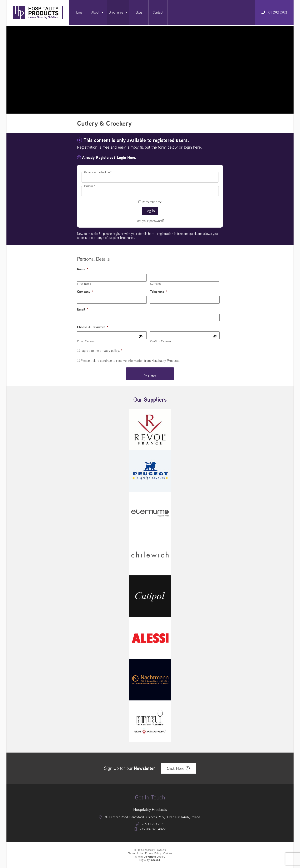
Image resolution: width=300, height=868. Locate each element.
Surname (156, 284)
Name (83, 269)
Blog (139, 12)
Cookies (168, 853)
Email (83, 310)
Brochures (118, 12)
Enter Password (87, 341)
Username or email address (98, 172)
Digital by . (150, 860)
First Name (84, 284)
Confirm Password (162, 341)
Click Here (178, 768)
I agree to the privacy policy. (101, 351)
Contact (158, 12)
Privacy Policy (153, 853)
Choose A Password (93, 327)
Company (85, 292)
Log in (150, 211)
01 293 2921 (274, 12)
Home (79, 12)
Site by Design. (150, 857)
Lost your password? (150, 221)
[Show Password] (141, 336)
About (98, 12)
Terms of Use (136, 853)
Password (90, 186)
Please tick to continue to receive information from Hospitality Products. (130, 361)
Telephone (159, 292)
